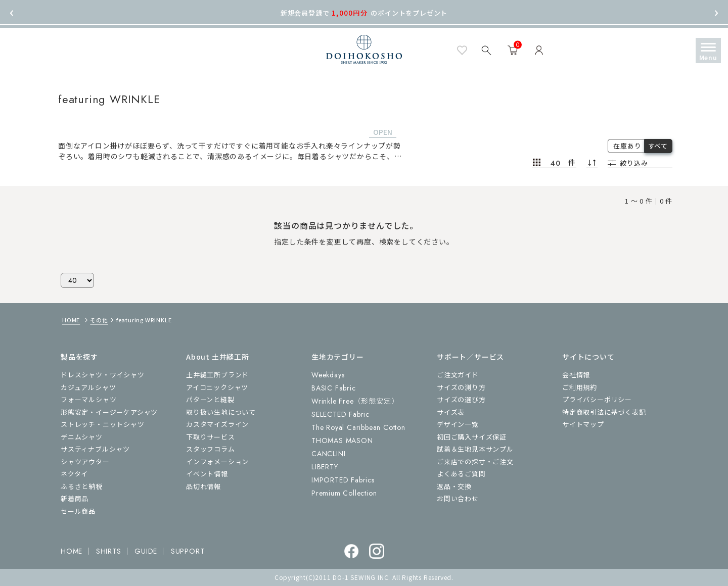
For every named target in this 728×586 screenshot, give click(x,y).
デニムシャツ (82, 437)
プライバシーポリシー (597, 399)
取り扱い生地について (221, 412)
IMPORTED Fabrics (343, 480)
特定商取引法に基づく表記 (604, 412)
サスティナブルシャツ (95, 449)
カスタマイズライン (217, 424)
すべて (658, 146)
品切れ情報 (203, 486)
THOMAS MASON (342, 441)
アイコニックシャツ (217, 387)
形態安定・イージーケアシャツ (109, 412)
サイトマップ (583, 424)
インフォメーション (217, 461)
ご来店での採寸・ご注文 (475, 461)
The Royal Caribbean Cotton (358, 427)
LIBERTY (325, 467)
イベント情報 (207, 474)
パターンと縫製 (210, 399)
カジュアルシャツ (88, 387)
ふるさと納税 (82, 486)
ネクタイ (74, 474)
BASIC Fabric (334, 388)
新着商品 (75, 498)
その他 (99, 320)
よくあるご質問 (461, 474)
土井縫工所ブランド (217, 375)
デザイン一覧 (458, 424)
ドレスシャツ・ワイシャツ (103, 375)
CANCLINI (328, 454)
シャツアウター (85, 461)
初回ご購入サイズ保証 (472, 437)
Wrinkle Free (355, 401)
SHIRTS (109, 551)
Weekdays (328, 375)
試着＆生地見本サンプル (475, 449)
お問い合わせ (458, 498)
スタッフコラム (211, 449)
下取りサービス (211, 437)
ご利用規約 (580, 387)
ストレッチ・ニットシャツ (103, 424)
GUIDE (146, 551)
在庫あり (627, 146)
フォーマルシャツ (88, 399)
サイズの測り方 (461, 387)
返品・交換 (454, 486)
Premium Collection (344, 493)
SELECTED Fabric (340, 414)
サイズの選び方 (461, 399)
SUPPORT (188, 551)
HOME (71, 320)
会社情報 (576, 375)
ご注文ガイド (458, 375)
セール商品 (78, 511)
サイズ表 (451, 412)
